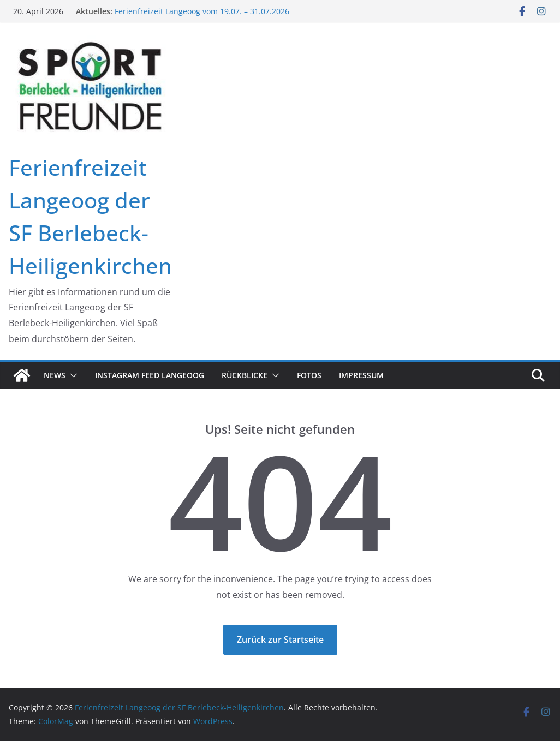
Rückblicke (245, 375)
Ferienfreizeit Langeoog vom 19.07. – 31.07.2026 (202, 11)
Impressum (361, 375)
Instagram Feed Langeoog (150, 375)
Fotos (309, 375)
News (55, 375)
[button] (72, 375)
